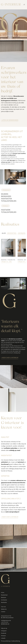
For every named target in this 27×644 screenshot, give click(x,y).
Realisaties (4, 603)
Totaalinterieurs (9, 201)
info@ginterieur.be (6, 621)
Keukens (5, 194)
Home (3, 593)
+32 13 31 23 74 (5, 622)
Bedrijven (6, 206)
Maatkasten (6, 199)
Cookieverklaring (15, 641)
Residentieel (6, 190)
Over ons (3, 607)
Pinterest (3, 636)
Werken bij (4, 609)
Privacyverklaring (6, 641)
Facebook (4, 633)
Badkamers (6, 197)
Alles (4, 233)
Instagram (4, 631)
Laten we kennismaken (10, 120)
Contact (3, 612)
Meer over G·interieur (10, 358)
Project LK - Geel (7, 262)
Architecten (4, 600)
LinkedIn (3, 638)
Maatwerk (6, 210)
